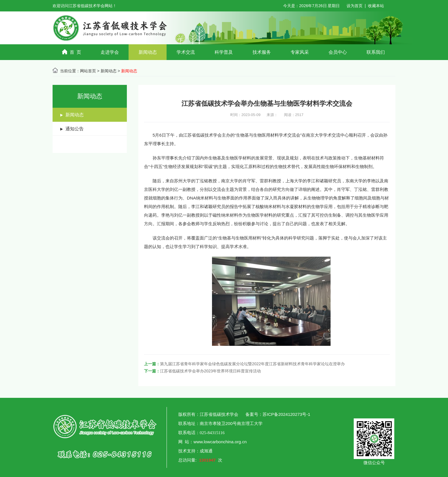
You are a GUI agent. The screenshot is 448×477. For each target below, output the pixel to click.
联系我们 (376, 52)
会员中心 (338, 52)
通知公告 (75, 129)
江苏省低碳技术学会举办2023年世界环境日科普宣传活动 (210, 371)
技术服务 (262, 52)
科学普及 (224, 52)
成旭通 (206, 451)
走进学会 (110, 52)
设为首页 (355, 6)
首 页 (72, 52)
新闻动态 (148, 52)
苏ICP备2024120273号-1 (287, 414)
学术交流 (186, 52)
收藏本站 (376, 6)
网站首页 (88, 71)
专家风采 (300, 52)
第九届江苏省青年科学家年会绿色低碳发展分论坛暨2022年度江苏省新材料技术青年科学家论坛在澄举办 (252, 364)
